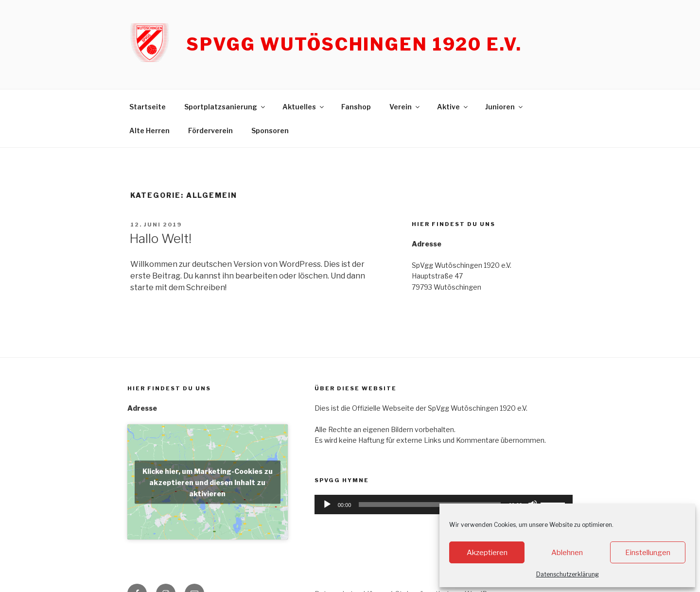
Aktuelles (304, 107)
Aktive (453, 107)
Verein (405, 107)
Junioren (505, 107)
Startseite (148, 107)
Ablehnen (567, 553)
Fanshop (356, 107)
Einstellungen (648, 553)
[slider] (430, 505)
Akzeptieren (487, 553)
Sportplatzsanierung (225, 107)
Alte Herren (149, 131)
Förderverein (210, 131)
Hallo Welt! (160, 238)
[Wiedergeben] (327, 505)
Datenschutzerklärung (568, 574)
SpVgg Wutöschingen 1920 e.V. (354, 44)
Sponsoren (270, 131)
